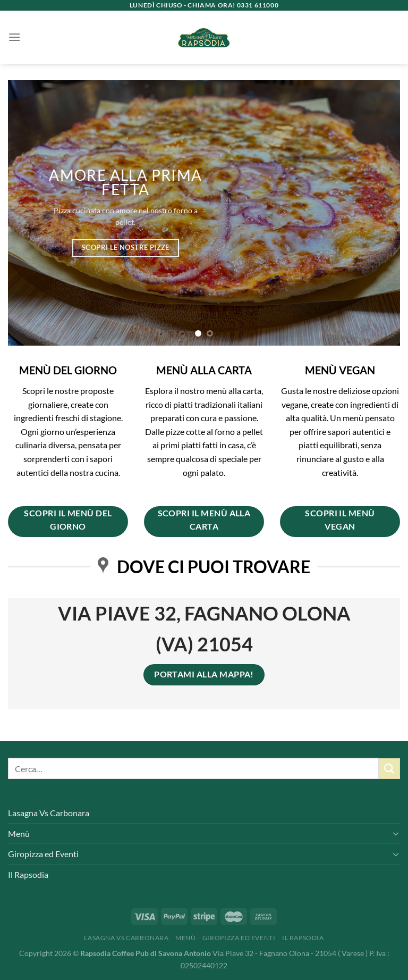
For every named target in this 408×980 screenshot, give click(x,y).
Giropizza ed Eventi (43, 854)
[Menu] (14, 37)
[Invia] (389, 769)
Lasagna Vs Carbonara (49, 813)
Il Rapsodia (28, 874)
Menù (19, 834)
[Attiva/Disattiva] (396, 833)
